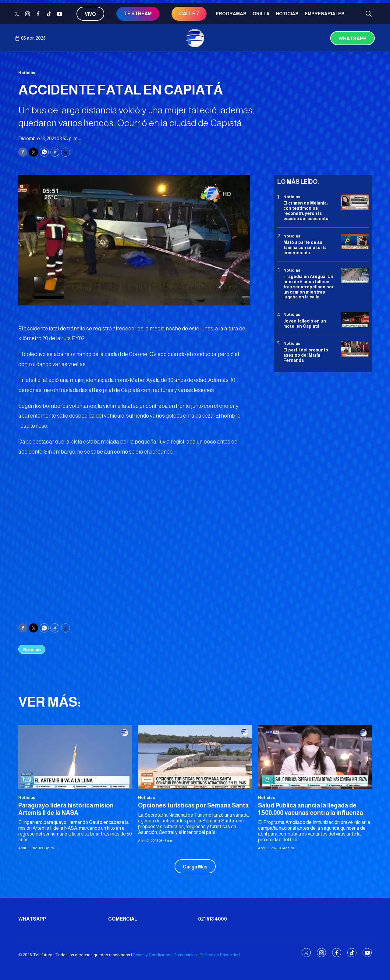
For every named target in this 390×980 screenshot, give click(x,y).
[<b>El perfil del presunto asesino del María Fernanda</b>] (355, 349)
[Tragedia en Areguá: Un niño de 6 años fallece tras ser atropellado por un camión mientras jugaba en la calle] (355, 276)
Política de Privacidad (220, 955)
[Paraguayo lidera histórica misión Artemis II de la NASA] (75, 757)
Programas (231, 14)
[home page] (195, 38)
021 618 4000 (213, 919)
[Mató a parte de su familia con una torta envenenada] (355, 242)
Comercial (123, 919)
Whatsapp (353, 39)
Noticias (287, 14)
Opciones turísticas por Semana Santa (193, 805)
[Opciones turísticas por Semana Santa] (195, 757)
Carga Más (195, 867)
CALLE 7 (189, 14)
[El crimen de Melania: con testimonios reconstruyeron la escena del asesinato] (355, 202)
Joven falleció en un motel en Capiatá (305, 324)
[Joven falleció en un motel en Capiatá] (355, 320)
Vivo (90, 14)
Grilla (261, 14)
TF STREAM (138, 14)
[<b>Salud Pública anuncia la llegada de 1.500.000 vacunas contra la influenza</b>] (315, 757)
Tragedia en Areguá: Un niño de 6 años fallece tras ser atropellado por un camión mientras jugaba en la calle (308, 287)
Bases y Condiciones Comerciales (165, 955)
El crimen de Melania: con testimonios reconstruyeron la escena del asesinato (306, 211)
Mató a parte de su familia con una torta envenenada (305, 248)
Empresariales (325, 14)
